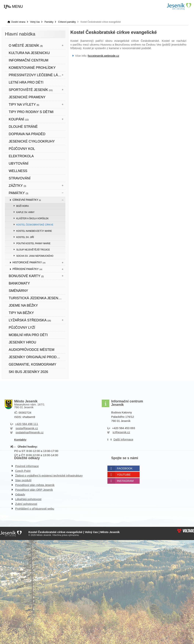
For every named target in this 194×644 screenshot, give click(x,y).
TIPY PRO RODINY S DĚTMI (31, 112)
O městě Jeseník (26, 46)
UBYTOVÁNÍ (19, 164)
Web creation (185, 531)
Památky (49, 22)
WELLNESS (18, 171)
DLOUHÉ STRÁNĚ (23, 127)
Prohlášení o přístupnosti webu (35, 509)
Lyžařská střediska (30, 320)
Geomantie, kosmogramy (32, 364)
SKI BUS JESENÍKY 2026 (28, 372)
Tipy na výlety (24, 105)
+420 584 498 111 (26, 424)
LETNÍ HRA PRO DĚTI (26, 82)
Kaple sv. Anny (25, 212)
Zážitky (17, 186)
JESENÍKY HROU (22, 342)
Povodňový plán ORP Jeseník (34, 490)
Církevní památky (67, 22)
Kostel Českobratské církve (35, 225)
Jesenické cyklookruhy (32, 141)
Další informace (123, 439)
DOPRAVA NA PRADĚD (27, 134)
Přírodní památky (27, 269)
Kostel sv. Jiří (25, 237)
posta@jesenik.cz (27, 428)
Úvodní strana (179, 6)
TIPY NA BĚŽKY (21, 313)
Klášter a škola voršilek (32, 219)
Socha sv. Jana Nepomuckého (35, 256)
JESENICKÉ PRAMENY (27, 97)
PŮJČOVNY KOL (22, 149)
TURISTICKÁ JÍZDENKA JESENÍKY (36, 298)
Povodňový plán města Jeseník (35, 485)
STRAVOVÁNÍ (20, 178)
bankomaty (19, 283)
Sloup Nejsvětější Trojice (33, 250)
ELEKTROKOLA (21, 156)
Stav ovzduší (23, 480)
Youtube (124, 475)
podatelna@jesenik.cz (30, 432)
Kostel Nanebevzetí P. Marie (34, 231)
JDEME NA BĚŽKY (23, 305)
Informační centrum (29, 60)
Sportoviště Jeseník (31, 90)
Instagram (125, 481)
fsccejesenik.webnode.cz (103, 56)
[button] (13, 7)
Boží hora (23, 206)
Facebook (125, 468)
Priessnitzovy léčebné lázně (37, 75)
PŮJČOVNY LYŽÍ (22, 328)
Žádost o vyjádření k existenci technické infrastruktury (49, 475)
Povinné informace (27, 466)
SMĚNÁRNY (18, 291)
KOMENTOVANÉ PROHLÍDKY (32, 68)
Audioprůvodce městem (32, 350)
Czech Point (23, 471)
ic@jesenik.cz (121, 432)
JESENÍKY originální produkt (36, 357)
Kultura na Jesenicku (29, 53)
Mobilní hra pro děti (28, 335)
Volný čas (35, 22)
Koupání (19, 119)
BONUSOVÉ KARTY (26, 276)
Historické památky (29, 262)
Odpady (20, 494)
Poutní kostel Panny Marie (33, 243)
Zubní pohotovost (26, 504)
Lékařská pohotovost (28, 499)
